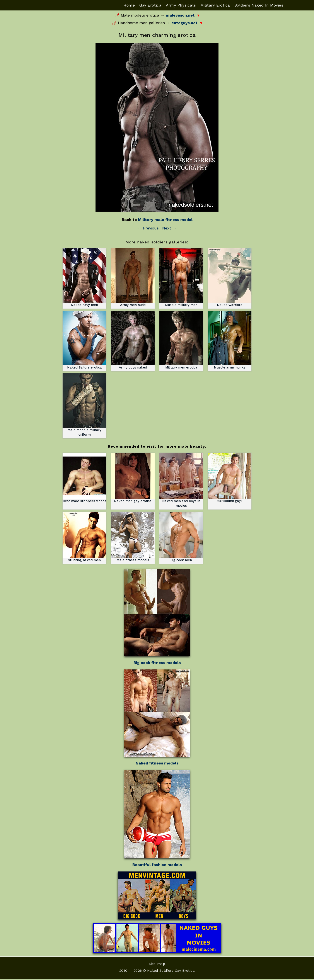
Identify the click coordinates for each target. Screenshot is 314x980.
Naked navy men (84, 278)
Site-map (157, 965)
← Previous (148, 228)
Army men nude (133, 278)
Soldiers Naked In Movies (258, 5)
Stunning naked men (84, 538)
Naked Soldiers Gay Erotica (171, 971)
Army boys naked (133, 340)
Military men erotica (181, 340)
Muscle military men (181, 278)
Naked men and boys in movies (181, 481)
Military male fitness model (165, 220)
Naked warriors (230, 278)
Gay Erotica (146, 5)
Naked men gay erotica (133, 478)
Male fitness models (133, 538)
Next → (169, 228)
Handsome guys (230, 478)
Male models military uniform (84, 405)
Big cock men (181, 538)
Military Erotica (213, 5)
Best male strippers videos (84, 478)
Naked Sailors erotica (84, 340)
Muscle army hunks (230, 340)
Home (124, 5)
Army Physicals (178, 5)
